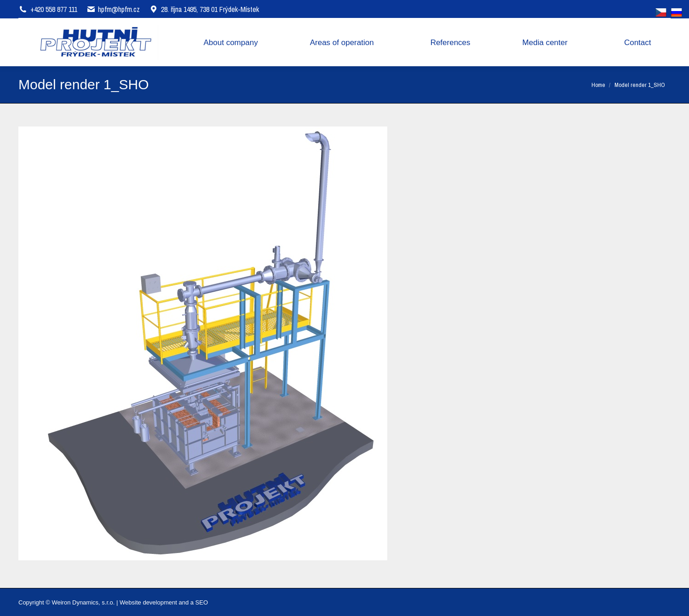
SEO (202, 602)
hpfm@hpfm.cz (119, 9)
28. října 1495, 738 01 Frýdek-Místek (204, 9)
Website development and (154, 602)
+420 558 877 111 (54, 9)
